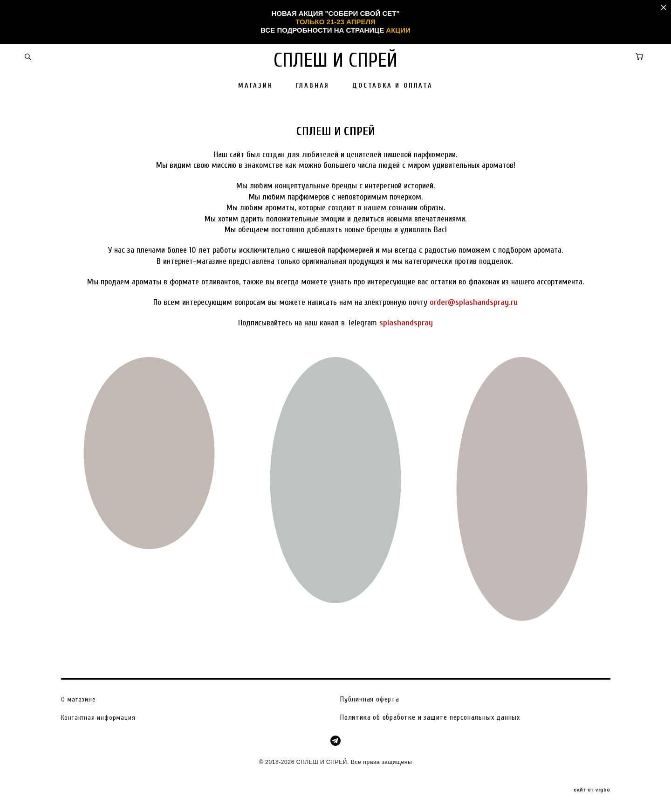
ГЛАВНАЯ (313, 86)
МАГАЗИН (256, 86)
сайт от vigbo (592, 790)
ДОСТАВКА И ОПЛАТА (393, 86)
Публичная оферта (370, 699)
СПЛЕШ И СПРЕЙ (335, 60)
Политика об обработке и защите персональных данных (430, 717)
